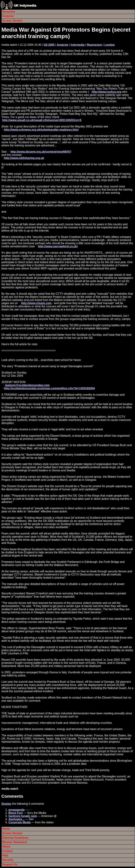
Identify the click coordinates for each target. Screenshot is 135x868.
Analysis (63, 45)
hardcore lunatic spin (23, 816)
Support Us (10, 864)
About (6, 847)
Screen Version (12, 21)
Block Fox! (16, 813)
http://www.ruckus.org (107, 92)
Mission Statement (15, 842)
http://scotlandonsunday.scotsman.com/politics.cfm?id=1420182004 (49, 388)
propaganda (17, 810)
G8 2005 (49, 45)
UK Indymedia (25, 5)
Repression (94, 45)
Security (8, 860)
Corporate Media (20, 822)
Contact (7, 851)
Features (8, 16)
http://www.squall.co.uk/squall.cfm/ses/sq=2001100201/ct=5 (42, 120)
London (110, 45)
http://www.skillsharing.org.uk (24, 158)
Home (6, 829)
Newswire (9, 12)
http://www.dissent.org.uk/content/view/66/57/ (41, 152)
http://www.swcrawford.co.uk (57, 246)
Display (6, 804)
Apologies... (16, 819)
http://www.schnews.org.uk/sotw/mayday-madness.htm (41, 130)
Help (5, 855)
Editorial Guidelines (15, 838)
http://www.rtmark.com (36, 303)
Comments (12, 796)
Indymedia (78, 45)
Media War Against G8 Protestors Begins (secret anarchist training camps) (66, 33)
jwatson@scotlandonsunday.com (27, 385)
